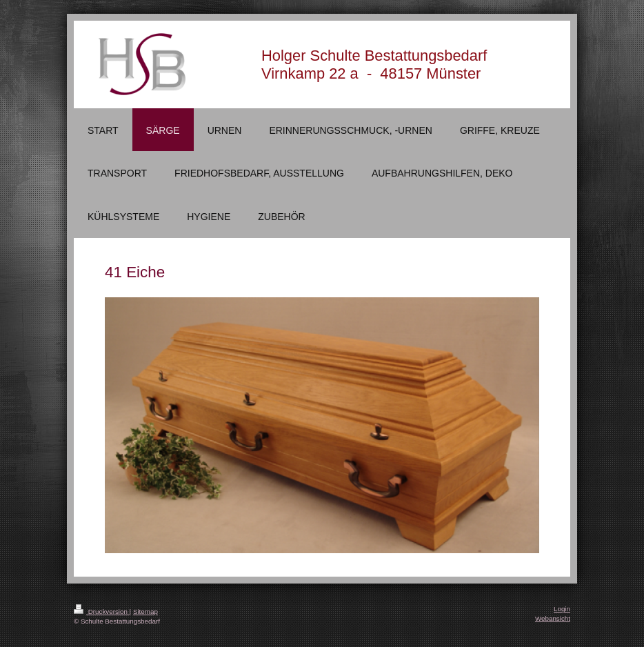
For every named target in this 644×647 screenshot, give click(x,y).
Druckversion (102, 611)
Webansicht (553, 618)
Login (562, 609)
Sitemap (145, 611)
